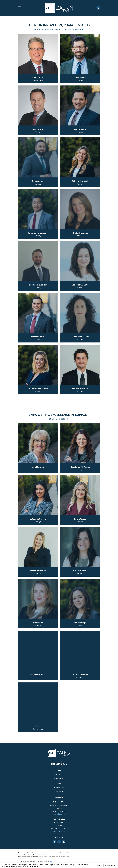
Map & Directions (59, 814)
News (59, 783)
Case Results (59, 787)
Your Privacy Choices (44, 862)
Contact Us (59, 792)
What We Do (59, 779)
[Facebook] (54, 842)
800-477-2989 (59, 764)
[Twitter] (59, 842)
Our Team (59, 774)
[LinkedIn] (64, 842)
